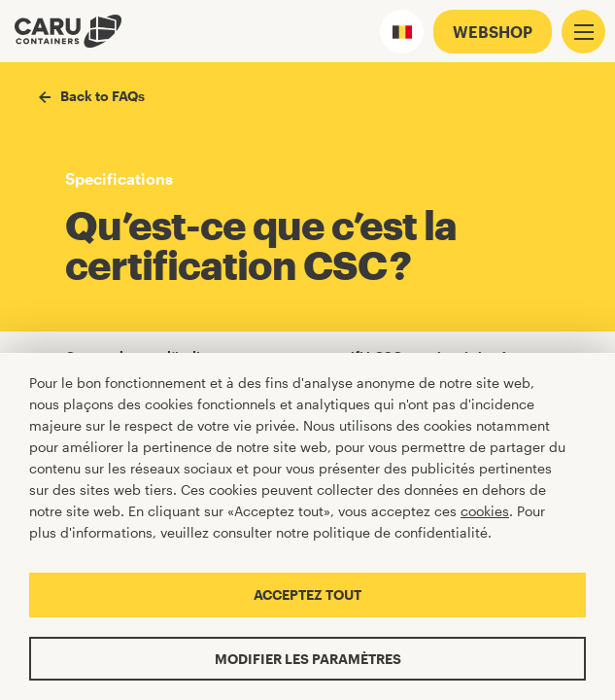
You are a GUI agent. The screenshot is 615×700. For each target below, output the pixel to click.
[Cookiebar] (307, 526)
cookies (485, 511)
